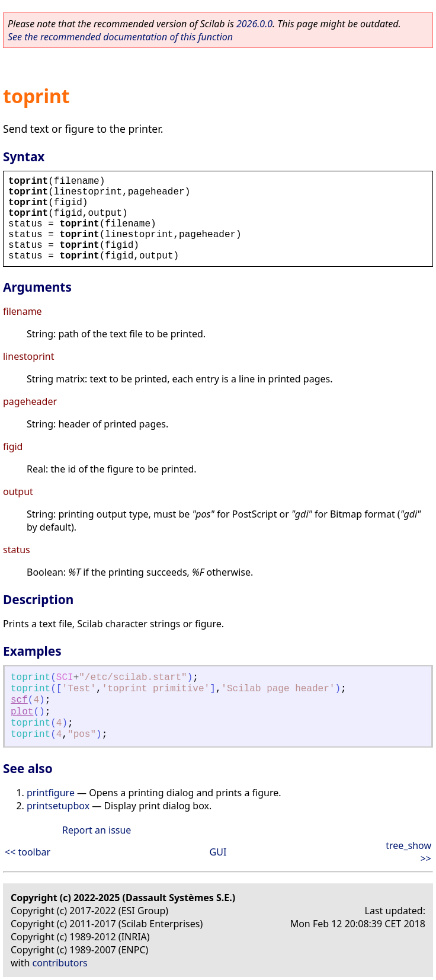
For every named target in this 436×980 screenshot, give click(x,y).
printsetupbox (58, 806)
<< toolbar (28, 852)
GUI (218, 852)
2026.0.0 (254, 24)
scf (19, 700)
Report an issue (97, 830)
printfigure (51, 793)
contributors (60, 963)
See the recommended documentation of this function (120, 37)
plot (22, 712)
